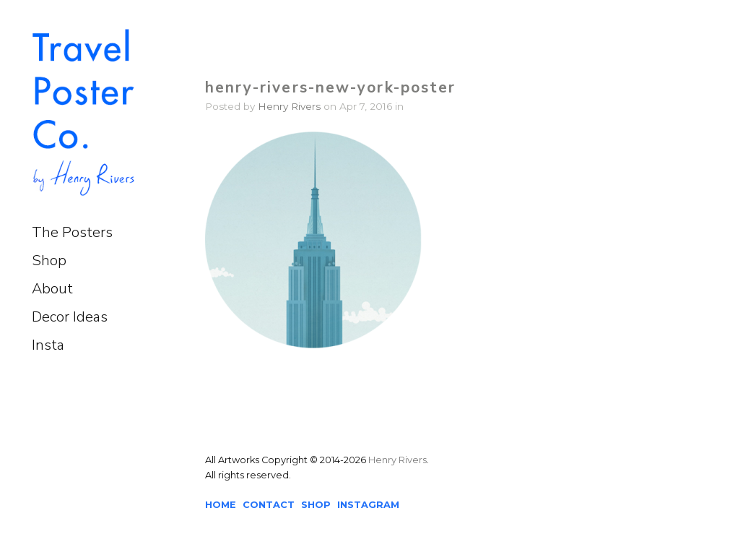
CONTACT (269, 505)
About (52, 289)
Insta (48, 345)
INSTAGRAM (368, 505)
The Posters (72, 232)
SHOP (316, 505)
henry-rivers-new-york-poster (331, 87)
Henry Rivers (289, 106)
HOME (221, 505)
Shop (49, 260)
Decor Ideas (70, 317)
